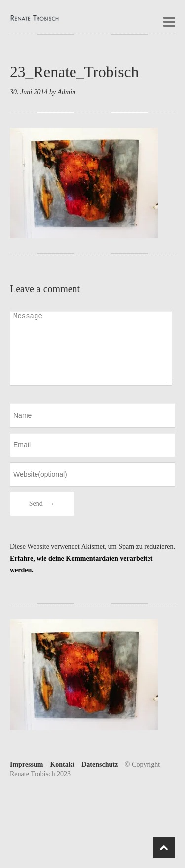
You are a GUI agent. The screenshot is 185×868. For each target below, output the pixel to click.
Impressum (26, 764)
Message (91, 348)
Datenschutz (100, 764)
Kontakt (62, 764)
